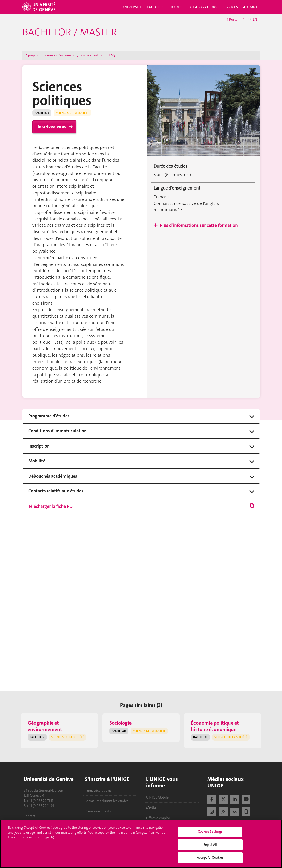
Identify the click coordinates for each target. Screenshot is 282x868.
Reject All (210, 845)
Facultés (155, 7)
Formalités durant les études (107, 801)
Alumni (250, 7)
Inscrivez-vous (52, 127)
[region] (141, 844)
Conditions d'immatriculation (58, 431)
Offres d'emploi (158, 818)
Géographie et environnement (45, 726)
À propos (32, 55)
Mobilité (37, 461)
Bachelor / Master (70, 32)
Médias (152, 808)
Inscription (39, 446)
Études (175, 7)
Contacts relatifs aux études (56, 491)
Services (230, 7)
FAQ (112, 55)
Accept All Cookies (210, 858)
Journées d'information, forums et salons (73, 55)
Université (132, 7)
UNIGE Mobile (157, 797)
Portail (233, 20)
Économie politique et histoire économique (215, 726)
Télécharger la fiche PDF (141, 507)
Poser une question (100, 811)
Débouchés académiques (53, 476)
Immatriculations (98, 790)
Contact (29, 816)
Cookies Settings (210, 831)
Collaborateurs (202, 7)
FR (250, 19)
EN (255, 19)
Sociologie (120, 723)
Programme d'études (49, 416)
